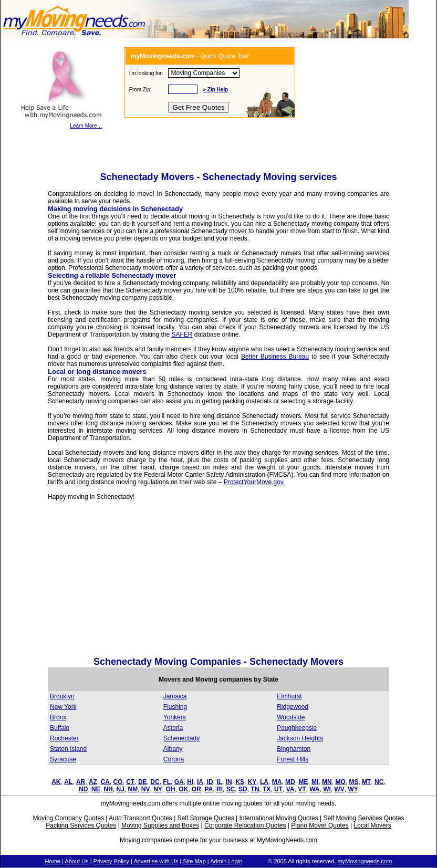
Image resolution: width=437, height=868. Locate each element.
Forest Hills (293, 759)
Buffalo (60, 728)
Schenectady (181, 738)
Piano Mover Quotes (320, 825)
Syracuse (63, 759)
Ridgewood (293, 707)
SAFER (182, 334)
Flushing (175, 707)
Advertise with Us (156, 861)
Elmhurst (289, 696)
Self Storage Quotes (206, 818)
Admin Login (226, 861)
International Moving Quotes (278, 818)
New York (63, 707)
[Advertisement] (136, 581)
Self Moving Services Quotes (363, 818)
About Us (76, 861)
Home (53, 861)
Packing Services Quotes (81, 825)
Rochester (64, 738)
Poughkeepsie (297, 728)
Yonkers (175, 717)
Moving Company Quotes (69, 818)
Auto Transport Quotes (141, 818)
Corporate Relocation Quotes (245, 825)
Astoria (173, 728)
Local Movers (372, 825)
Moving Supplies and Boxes (160, 825)
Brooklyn (62, 696)
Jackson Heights (300, 738)
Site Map (194, 861)
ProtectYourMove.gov (253, 482)
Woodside (291, 717)
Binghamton (294, 749)
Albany (173, 749)
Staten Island (68, 749)
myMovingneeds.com (365, 861)
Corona (174, 759)
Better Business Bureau (275, 357)
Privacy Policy (111, 861)
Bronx (58, 717)
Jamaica (175, 696)
